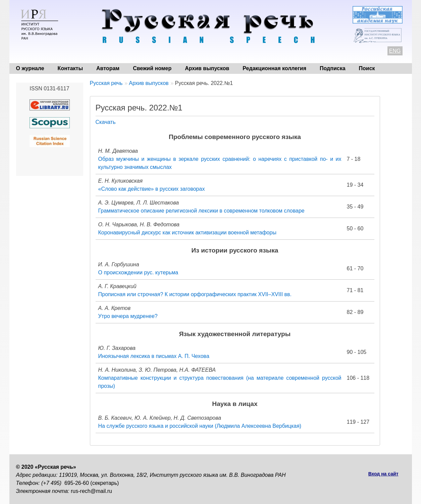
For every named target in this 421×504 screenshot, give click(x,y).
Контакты (70, 68)
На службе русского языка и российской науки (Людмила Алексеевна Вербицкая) (200, 426)
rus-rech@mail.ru (91, 491)
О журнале (30, 68)
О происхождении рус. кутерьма (138, 272)
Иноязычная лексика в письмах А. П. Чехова (154, 356)
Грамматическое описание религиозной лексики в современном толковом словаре (201, 211)
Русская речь (106, 83)
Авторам (108, 68)
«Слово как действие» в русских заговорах (152, 189)
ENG (395, 51)
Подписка (333, 68)
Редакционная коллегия (274, 68)
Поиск (367, 68)
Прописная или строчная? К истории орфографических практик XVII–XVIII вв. (195, 294)
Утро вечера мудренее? (128, 316)
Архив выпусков (207, 68)
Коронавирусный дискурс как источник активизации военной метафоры (187, 233)
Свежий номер (152, 68)
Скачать (106, 122)
